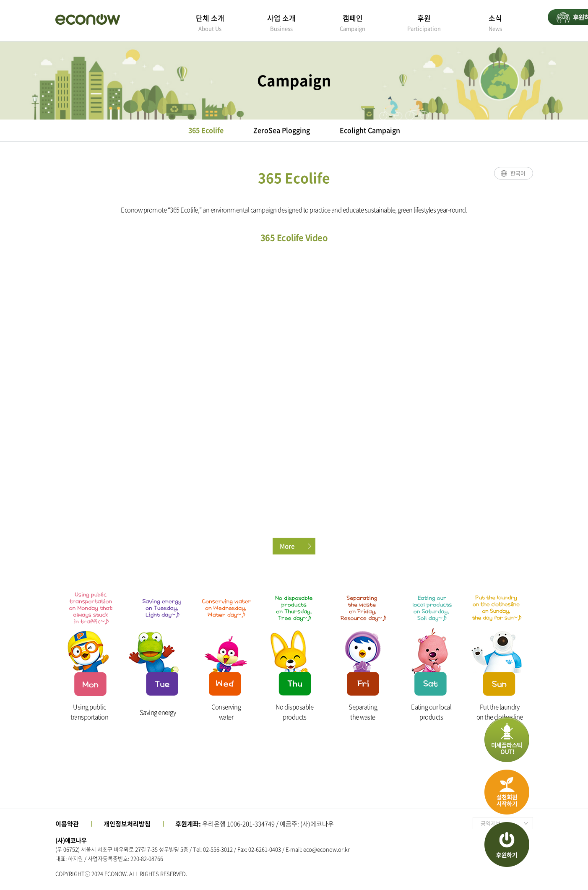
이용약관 (67, 824)
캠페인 (353, 22)
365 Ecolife (206, 130)
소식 (495, 22)
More (287, 546)
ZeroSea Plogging (282, 130)
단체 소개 (210, 22)
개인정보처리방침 (127, 824)
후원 (424, 22)
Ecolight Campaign (370, 130)
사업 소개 (281, 22)
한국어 (518, 173)
